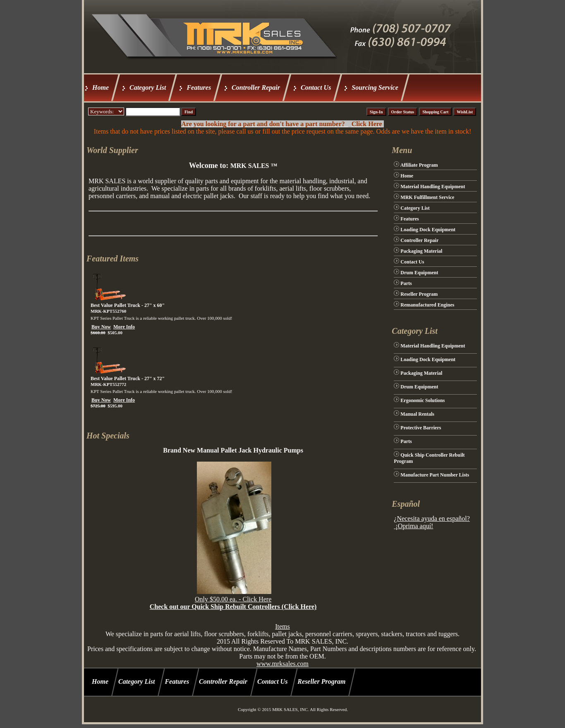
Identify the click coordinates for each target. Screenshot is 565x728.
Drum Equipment (419, 273)
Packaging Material (421, 251)
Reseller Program (419, 294)
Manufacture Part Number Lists (435, 475)
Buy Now (101, 327)
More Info (124, 327)
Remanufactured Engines (427, 305)
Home (101, 87)
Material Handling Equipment (433, 187)
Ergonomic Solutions (423, 400)
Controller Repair (256, 87)
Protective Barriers (421, 428)
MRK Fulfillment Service (427, 197)
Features (199, 87)
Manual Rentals (417, 414)
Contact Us (316, 87)
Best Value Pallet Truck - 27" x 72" (128, 378)
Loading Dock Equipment (428, 230)
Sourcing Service (375, 87)
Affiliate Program (419, 165)
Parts (406, 283)
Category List (148, 87)
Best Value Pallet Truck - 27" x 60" (128, 305)
